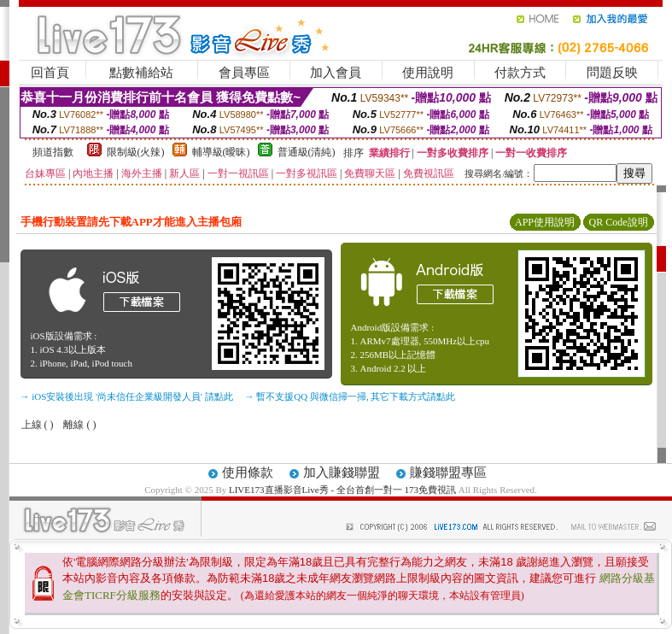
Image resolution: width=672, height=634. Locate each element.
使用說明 (428, 73)
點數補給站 (141, 73)
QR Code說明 (619, 222)
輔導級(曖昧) (221, 152)
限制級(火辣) (136, 152)
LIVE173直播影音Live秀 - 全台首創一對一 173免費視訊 (342, 490)
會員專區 (244, 73)
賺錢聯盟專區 (448, 473)
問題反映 (612, 73)
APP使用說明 (545, 222)
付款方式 (520, 73)
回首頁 (50, 73)
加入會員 (336, 73)
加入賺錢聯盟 (342, 473)
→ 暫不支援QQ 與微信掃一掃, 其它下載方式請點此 (351, 396)
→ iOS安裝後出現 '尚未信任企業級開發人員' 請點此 (127, 396)
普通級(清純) (307, 152)
